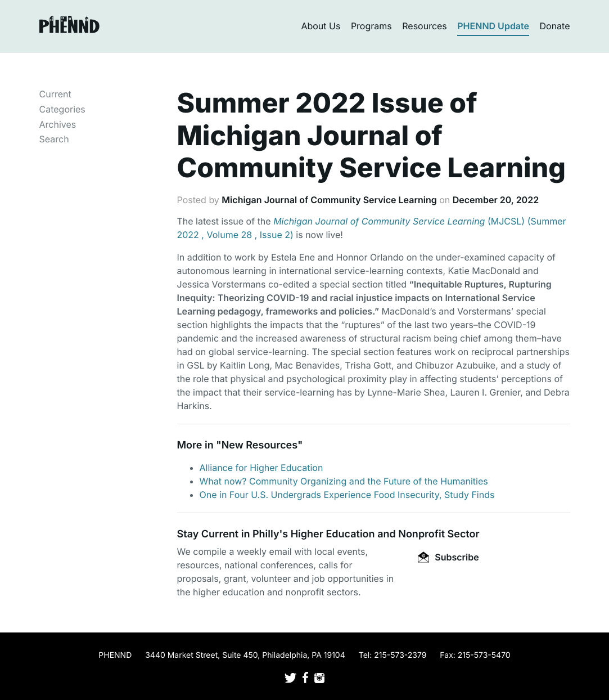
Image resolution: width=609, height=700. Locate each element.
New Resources (260, 445)
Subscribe (448, 557)
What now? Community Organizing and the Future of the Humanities (344, 481)
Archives (58, 124)
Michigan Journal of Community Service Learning (329, 200)
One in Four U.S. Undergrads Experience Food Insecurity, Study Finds (347, 495)
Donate (555, 26)
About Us (321, 26)
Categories (62, 109)
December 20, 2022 (496, 200)
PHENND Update (493, 26)
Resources (425, 26)
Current (55, 94)
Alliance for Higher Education (261, 468)
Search (54, 139)
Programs (371, 26)
